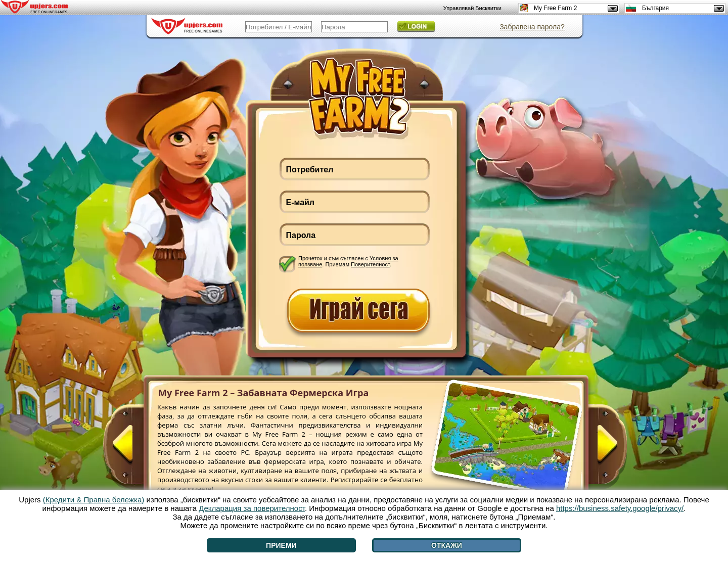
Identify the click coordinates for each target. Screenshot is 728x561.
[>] (597, 448)
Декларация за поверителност (252, 508)
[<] (133, 448)
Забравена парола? (532, 27)
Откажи (447, 545)
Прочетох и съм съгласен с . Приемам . (348, 261)
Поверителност (370, 264)
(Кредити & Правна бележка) (94, 500)
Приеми (281, 545)
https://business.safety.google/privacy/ (620, 508)
